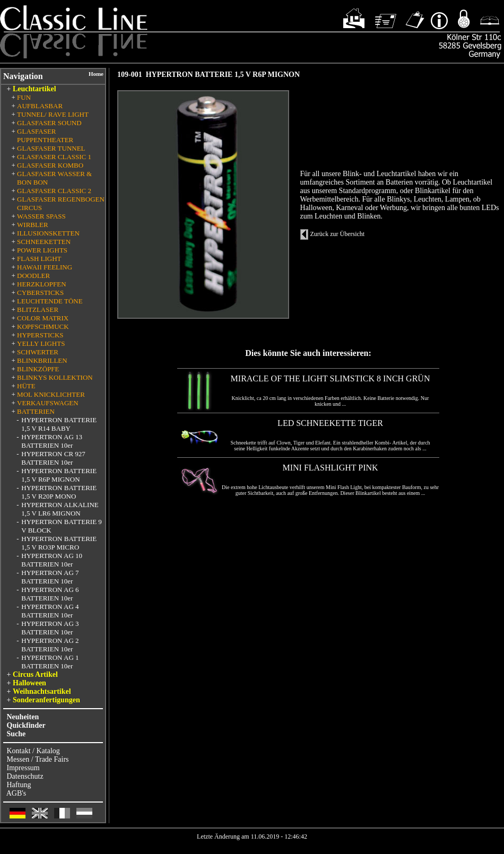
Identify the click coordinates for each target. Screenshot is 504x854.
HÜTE (26, 386)
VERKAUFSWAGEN (48, 403)
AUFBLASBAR (40, 106)
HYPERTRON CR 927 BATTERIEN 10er (53, 458)
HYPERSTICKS (40, 335)
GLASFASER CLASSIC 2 (54, 191)
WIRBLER (33, 225)
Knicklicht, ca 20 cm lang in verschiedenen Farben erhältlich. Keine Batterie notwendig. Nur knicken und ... (331, 401)
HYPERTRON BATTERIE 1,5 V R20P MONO (59, 492)
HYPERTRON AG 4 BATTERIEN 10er (50, 611)
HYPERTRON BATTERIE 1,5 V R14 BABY (59, 424)
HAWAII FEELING (45, 267)
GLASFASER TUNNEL (51, 148)
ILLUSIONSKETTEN (48, 233)
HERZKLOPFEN (41, 284)
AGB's (16, 793)
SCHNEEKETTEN (44, 242)
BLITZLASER (38, 310)
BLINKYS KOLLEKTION (55, 377)
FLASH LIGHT (39, 259)
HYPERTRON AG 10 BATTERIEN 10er (52, 560)
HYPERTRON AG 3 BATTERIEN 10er (50, 628)
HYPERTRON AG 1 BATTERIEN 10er (50, 662)
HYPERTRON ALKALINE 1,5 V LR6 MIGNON (60, 509)
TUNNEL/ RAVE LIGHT (53, 114)
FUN (24, 97)
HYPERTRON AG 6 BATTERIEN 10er (50, 594)
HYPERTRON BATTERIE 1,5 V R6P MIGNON (59, 475)
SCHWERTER (38, 352)
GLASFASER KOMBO (50, 165)
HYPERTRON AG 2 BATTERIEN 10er (50, 645)
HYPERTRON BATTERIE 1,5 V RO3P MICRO (59, 543)
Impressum (23, 768)
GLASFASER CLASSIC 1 (54, 157)
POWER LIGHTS (42, 250)
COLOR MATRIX (43, 318)
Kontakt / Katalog (33, 751)
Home (96, 74)
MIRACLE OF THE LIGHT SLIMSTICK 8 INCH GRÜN (331, 378)
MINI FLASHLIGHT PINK (330, 468)
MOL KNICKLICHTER (51, 394)
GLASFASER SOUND (49, 123)
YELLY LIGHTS (41, 343)
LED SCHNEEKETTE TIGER (330, 423)
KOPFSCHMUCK (43, 326)
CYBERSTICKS (40, 293)
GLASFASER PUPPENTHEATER (45, 136)
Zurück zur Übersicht (338, 234)
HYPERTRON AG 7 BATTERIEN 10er (50, 577)
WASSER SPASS (41, 216)
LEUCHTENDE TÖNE (50, 301)
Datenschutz (25, 776)
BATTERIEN (36, 411)
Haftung (19, 785)
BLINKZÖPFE (38, 369)
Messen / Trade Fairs (38, 759)
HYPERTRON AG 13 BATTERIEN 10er (52, 441)
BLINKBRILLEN (42, 360)
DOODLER (33, 276)
